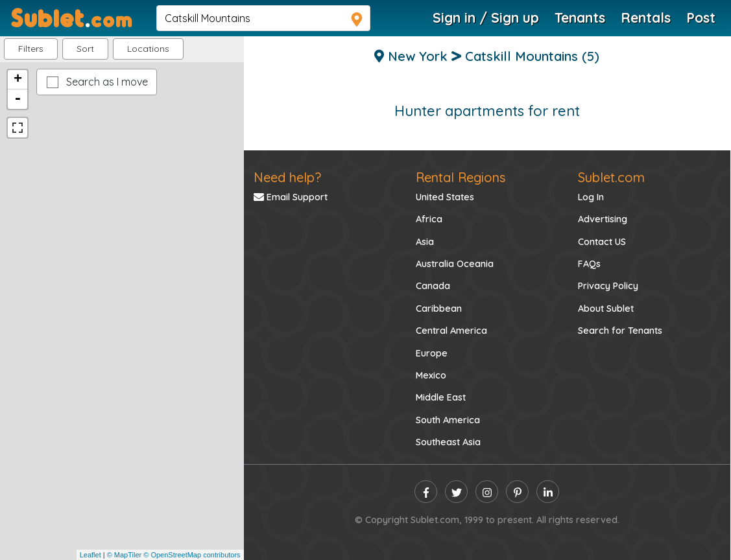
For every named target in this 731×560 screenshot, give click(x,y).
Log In (591, 197)
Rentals (646, 17)
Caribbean (439, 309)
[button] (148, 49)
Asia (425, 242)
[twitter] (456, 492)
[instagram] (487, 492)
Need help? (287, 177)
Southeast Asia (448, 442)
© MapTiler (125, 555)
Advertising (603, 219)
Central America (451, 331)
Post (701, 17)
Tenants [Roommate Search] (580, 17)
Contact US (602, 242)
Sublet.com (611, 177)
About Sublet (606, 309)
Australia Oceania (455, 264)
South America (448, 420)
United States (445, 197)
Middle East (441, 397)
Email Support (291, 197)
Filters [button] (31, 49)
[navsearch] (263, 18)
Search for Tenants (620, 331)
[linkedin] (548, 492)
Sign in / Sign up (486, 17)
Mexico (431, 375)
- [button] (18, 99)
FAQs (589, 264)
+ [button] (18, 80)
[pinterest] (517, 492)
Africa (429, 219)
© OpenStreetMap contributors (192, 555)
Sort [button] (85, 49)
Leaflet (90, 555)
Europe (432, 353)
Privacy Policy (608, 286)
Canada (433, 286)
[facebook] (426, 492)
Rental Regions (461, 177)
